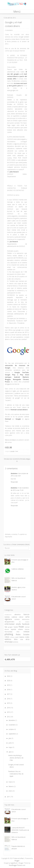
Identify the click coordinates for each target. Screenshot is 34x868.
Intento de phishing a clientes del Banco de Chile (16, 758)
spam (17, 637)
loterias (27, 629)
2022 (9, 676)
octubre (11, 729)
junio (10, 743)
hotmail (27, 627)
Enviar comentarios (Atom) (21, 544)
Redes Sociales (23, 634)
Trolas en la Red (18, 858)
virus (28, 639)
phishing (9, 634)
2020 (9, 681)
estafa (18, 624)
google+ (13, 451)
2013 (9, 712)
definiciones (26, 619)
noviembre (12, 725)
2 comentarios (9, 30)
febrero (11, 786)
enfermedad (10, 624)
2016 (9, 699)
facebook (26, 624)
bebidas (7, 617)
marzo (11, 782)
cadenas (14, 617)
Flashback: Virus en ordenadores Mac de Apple (16, 774)
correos (17, 619)
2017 (9, 694)
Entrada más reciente (11, 459)
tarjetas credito (24, 637)
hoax (17, 451)
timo (16, 639)
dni (20, 622)
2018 (9, 690)
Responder (14, 482)
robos (7, 637)
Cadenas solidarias (18, 569)
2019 (9, 685)
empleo (27, 622)
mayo (11, 747)
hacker (16, 627)
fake (6, 627)
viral (22, 639)
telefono (8, 639)
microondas (8, 632)
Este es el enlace (10, 440)
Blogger (17, 861)
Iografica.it (14, 863)
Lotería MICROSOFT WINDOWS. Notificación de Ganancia (20, 830)
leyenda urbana (17, 629)
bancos (26, 614)
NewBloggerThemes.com (17, 865)
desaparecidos (9, 622)
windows (16, 642)
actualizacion (8, 615)
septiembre (12, 734)
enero (11, 791)
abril (10, 752)
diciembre (12, 720)
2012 (9, 717)
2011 (9, 797)
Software (12, 637)
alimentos (18, 614)
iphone (7, 629)
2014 (9, 708)
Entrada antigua (25, 459)
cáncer (21, 617)
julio (10, 738)
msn (18, 632)
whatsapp (9, 642)
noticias (26, 632)
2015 (9, 703)
